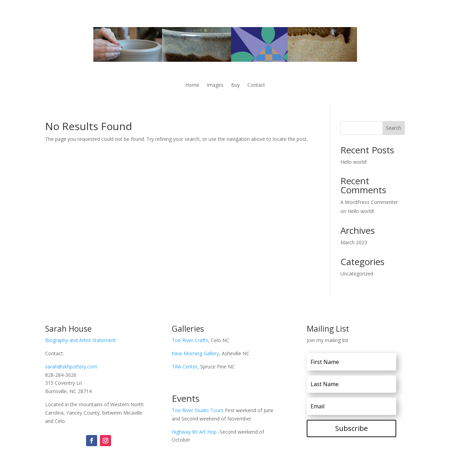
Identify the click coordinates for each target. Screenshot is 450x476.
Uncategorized (357, 274)
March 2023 (354, 242)
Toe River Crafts (190, 340)
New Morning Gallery (195, 353)
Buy (235, 85)
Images (215, 85)
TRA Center (185, 367)
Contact (256, 85)
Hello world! (354, 162)
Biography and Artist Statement (80, 340)
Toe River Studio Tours (198, 410)
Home (192, 85)
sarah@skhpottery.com (71, 367)
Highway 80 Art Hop (194, 432)
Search (393, 128)
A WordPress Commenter (369, 202)
